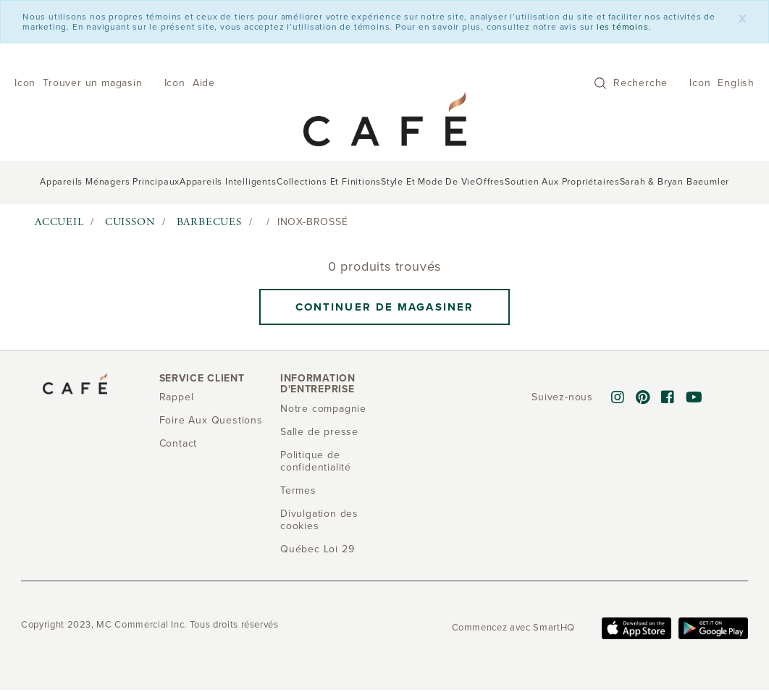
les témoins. (624, 27)
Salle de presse (319, 432)
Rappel (177, 397)
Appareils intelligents (228, 182)
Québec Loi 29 (317, 549)
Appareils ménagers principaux (110, 182)
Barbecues (209, 222)
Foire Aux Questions (211, 420)
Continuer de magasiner (384, 307)
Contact (178, 443)
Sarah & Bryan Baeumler (675, 182)
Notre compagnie (323, 409)
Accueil (59, 222)
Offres (490, 182)
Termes (298, 490)
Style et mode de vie (428, 182)
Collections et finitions (329, 182)
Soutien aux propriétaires (562, 182)
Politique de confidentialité (316, 461)
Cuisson (130, 222)
